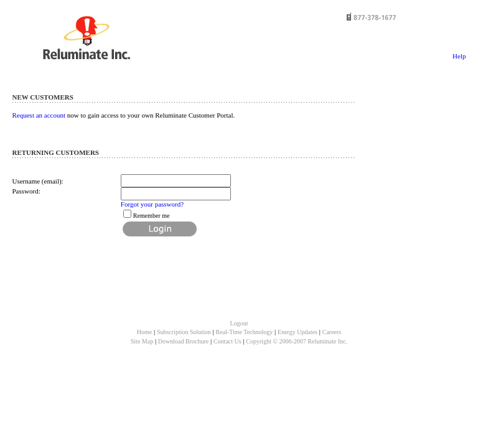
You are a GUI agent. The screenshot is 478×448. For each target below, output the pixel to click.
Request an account (39, 115)
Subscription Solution (184, 332)
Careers (332, 332)
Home (144, 332)
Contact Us (227, 341)
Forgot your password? (152, 204)
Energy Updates (298, 332)
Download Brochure (183, 341)
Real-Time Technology (245, 332)
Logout (239, 323)
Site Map (142, 341)
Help (459, 56)
